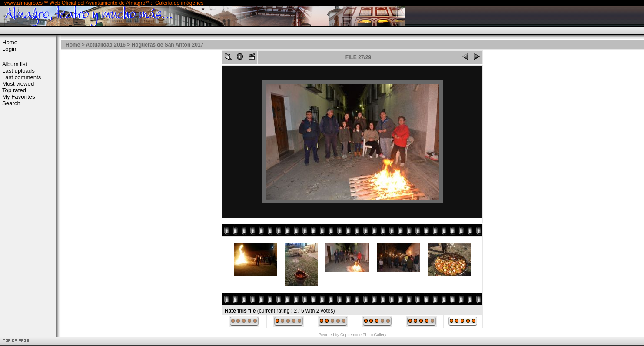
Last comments (22, 77)
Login (9, 49)
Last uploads (18, 71)
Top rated (14, 90)
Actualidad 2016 (106, 45)
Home (10, 42)
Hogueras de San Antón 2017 (168, 45)
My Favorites (18, 97)
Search (11, 103)
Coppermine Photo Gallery (363, 335)
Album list (15, 64)
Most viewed (18, 84)
